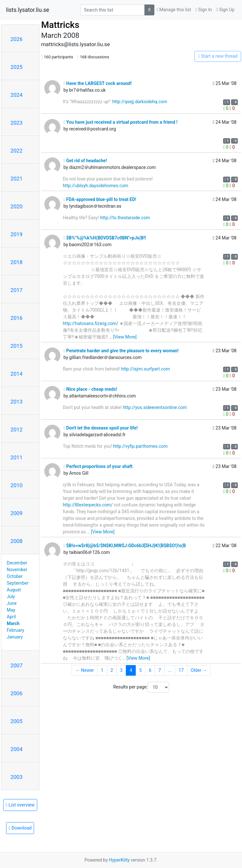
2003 (17, 777)
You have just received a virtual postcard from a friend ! (121, 122)
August (14, 590)
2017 (17, 290)
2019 (17, 234)
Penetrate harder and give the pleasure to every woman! (121, 351)
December (17, 563)
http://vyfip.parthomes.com (140, 446)
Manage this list (174, 10)
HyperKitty (119, 860)
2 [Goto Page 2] (112, 670)
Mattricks (60, 25)
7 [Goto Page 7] (160, 670)
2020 (17, 206)
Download (20, 828)
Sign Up (225, 10)
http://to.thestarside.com (125, 218)
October (15, 576)
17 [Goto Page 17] (181, 670)
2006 (17, 693)
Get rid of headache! (85, 161)
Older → (199, 670)
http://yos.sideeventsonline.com (155, 407)
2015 (17, 346)
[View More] (125, 337)
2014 (17, 374)
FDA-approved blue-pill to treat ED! (100, 199)
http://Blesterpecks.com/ (88, 505)
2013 (17, 402)
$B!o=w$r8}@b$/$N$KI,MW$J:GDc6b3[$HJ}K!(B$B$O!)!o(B (125, 546)
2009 (17, 513)
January (15, 637)
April (11, 617)
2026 (17, 39)
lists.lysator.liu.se (28, 10)
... (170, 670)
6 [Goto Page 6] (150, 670)
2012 (17, 430)
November (17, 570)
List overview (20, 805)
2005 (17, 721)
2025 (17, 67)
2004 (17, 749)
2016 (17, 318)
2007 (17, 665)
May (11, 610)
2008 (17, 541)
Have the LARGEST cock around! (98, 83)
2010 (17, 485)
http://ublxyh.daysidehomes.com (96, 186)
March (13, 623)
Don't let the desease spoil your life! (101, 428)
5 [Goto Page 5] (141, 670)
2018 (17, 262)
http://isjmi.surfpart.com (146, 369)
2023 (17, 123)
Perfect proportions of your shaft (98, 466)
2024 (17, 95)
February (15, 630)
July (11, 597)
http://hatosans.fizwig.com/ (91, 323)
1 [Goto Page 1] (102, 670)
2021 (17, 179)
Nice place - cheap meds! (90, 389)
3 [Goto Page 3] (121, 670)
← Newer (85, 670)
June (12, 603)
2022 (17, 151)
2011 (17, 457)
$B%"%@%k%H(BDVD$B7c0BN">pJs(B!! (105, 238)
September (18, 583)
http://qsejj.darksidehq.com (140, 102)
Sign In (204, 10)
